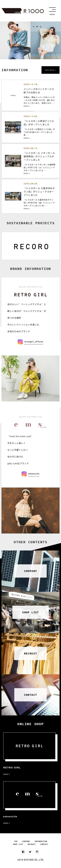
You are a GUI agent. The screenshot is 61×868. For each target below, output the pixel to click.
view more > (51, 70)
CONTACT (44, 844)
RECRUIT (32, 844)
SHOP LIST (18, 844)
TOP (16, 841)
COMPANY (26, 841)
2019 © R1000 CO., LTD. (31, 860)
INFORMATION (41, 841)
